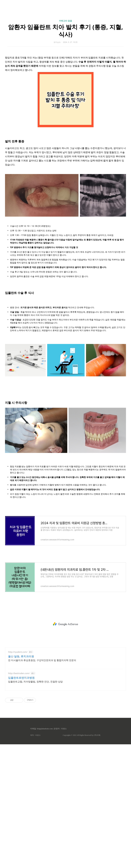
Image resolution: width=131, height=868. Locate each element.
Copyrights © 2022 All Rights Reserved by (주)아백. (82, 735)
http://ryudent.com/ (18, 652)
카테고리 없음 (65, 21)
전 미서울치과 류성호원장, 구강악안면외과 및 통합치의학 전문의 (42, 660)
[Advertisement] (65, 624)
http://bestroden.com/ (19, 673)
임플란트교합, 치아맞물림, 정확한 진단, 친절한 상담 (35, 682)
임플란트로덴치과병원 (21, 678)
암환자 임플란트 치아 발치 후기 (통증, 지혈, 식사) (66, 31)
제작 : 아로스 (35, 735)
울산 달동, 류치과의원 (21, 656)
